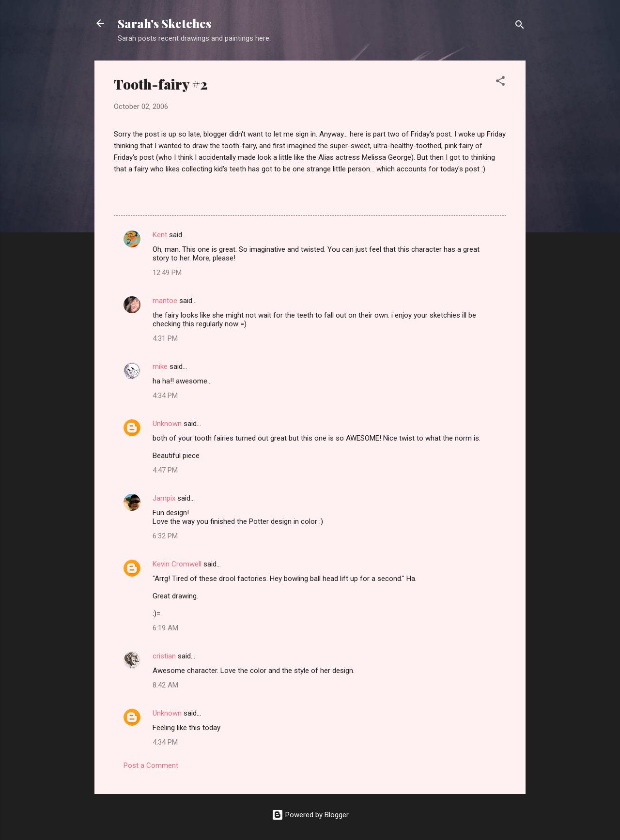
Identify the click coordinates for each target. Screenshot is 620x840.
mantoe (165, 301)
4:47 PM (165, 470)
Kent (160, 235)
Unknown (167, 424)
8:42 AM (165, 685)
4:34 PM (165, 396)
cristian (164, 656)
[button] (500, 83)
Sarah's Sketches (164, 23)
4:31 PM (165, 338)
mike (160, 367)
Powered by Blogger (310, 815)
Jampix (164, 498)
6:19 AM (165, 628)
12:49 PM (167, 273)
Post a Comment (151, 765)
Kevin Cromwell (177, 564)
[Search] (520, 26)
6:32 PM (165, 536)
